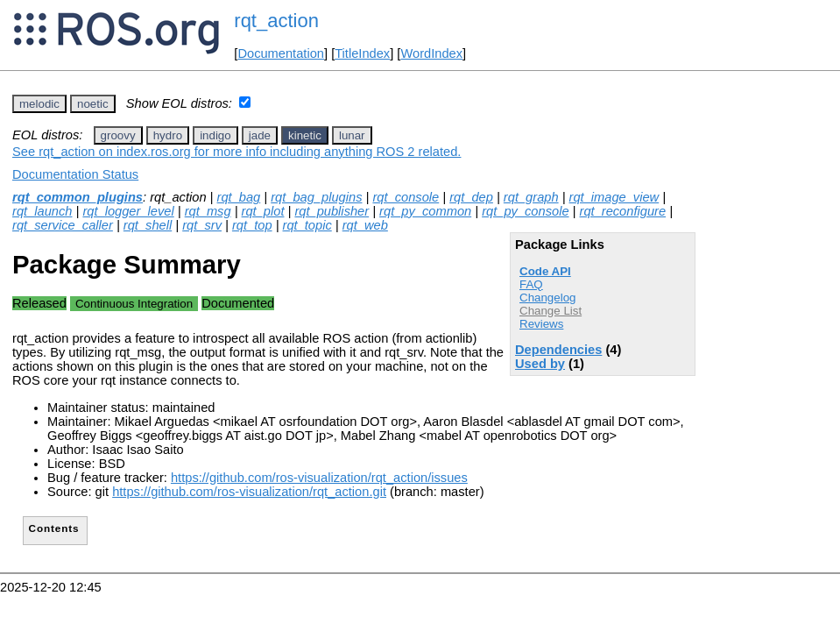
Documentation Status (75, 174)
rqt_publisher (332, 211)
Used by (540, 364)
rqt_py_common (425, 211)
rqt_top (252, 225)
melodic (39, 104)
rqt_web (365, 225)
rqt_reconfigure (623, 211)
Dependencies (558, 350)
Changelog (547, 298)
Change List (551, 311)
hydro (168, 135)
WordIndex (431, 53)
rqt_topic (307, 225)
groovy (118, 135)
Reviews (541, 324)
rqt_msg (208, 211)
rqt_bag (239, 197)
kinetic (305, 135)
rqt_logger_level (128, 211)
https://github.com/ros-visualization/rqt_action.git (249, 492)
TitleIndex (362, 53)
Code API (545, 271)
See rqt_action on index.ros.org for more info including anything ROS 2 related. (236, 152)
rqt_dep (471, 197)
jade (260, 135)
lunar (352, 135)
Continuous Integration (134, 304)
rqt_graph (531, 197)
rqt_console (406, 197)
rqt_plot (263, 211)
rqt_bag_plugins (316, 197)
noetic (93, 104)
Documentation (281, 53)
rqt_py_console (525, 211)
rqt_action (276, 21)
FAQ (531, 284)
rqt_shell (148, 225)
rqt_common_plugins (78, 197)
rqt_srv (202, 225)
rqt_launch (42, 211)
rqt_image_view (614, 197)
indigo (215, 135)
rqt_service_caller (63, 225)
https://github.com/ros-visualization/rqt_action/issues (319, 478)
